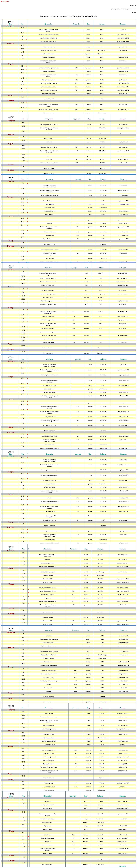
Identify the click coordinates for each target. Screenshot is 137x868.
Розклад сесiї (5, 2)
